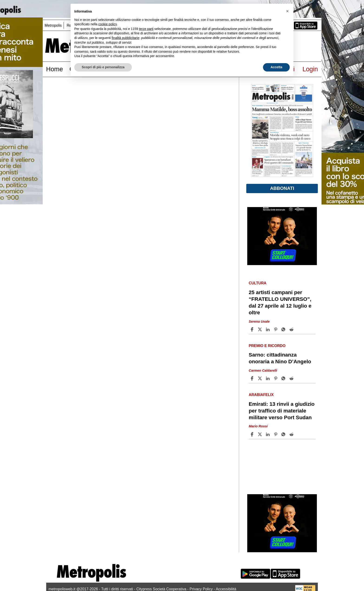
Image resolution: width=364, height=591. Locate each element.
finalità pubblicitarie (125, 38)
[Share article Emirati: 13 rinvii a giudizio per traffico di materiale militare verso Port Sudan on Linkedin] (268, 434)
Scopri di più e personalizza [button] (103, 67)
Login (310, 69)
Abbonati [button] (282, 188)
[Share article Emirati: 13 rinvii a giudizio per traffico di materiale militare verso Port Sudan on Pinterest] (276, 434)
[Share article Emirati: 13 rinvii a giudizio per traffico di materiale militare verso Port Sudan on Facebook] (253, 434)
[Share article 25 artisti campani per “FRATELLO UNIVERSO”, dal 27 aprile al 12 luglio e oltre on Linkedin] (268, 329)
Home (55, 69)
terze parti (146, 29)
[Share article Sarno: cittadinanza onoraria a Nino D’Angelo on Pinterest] (276, 378)
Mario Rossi (258, 426)
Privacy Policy (201, 589)
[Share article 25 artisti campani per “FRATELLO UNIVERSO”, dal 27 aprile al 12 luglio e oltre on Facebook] (253, 329)
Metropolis (53, 25)
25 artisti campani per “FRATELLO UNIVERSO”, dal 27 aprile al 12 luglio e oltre (280, 302)
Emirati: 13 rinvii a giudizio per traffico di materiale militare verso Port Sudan (282, 411)
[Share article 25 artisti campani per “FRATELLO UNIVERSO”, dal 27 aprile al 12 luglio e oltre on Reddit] (292, 329)
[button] (287, 11)
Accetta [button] (276, 67)
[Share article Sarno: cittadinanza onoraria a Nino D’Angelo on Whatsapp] (284, 378)
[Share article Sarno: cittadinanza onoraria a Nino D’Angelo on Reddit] (292, 378)
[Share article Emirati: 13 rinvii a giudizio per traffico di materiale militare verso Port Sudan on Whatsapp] (284, 434)
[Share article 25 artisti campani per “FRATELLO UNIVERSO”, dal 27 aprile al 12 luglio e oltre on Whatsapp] (284, 329)
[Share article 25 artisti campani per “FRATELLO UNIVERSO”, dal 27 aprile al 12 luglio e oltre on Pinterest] (276, 329)
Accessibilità (226, 589)
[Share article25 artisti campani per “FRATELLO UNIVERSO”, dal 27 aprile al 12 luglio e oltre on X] (260, 329)
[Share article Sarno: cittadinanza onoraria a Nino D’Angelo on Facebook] (253, 378)
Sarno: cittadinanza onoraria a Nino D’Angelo (280, 358)
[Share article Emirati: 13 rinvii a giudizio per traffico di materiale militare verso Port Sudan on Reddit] (292, 434)
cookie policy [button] (108, 24)
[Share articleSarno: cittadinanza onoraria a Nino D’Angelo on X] (260, 378)
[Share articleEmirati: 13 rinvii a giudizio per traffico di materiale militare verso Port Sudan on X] (260, 434)
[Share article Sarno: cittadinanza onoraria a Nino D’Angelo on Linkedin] (268, 378)
